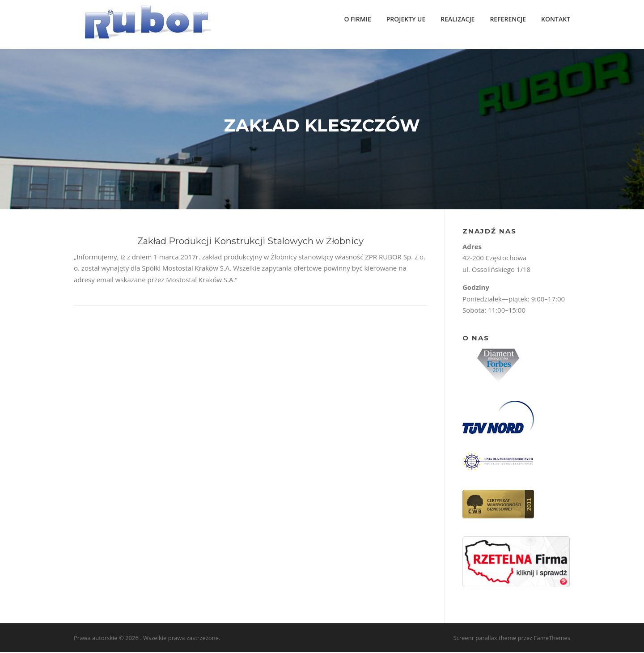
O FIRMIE (357, 19)
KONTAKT (556, 19)
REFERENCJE (508, 19)
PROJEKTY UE (406, 19)
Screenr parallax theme (485, 639)
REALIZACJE (458, 19)
